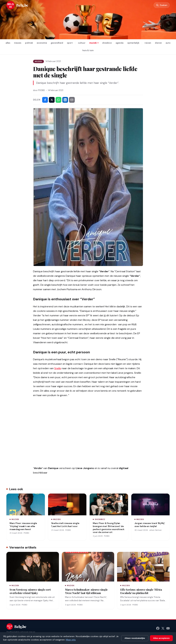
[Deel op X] (52, 100)
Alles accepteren (161, 638)
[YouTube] (168, 628)
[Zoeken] (161, 5)
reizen (148, 43)
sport (70, 43)
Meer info (71, 640)
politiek (29, 43)
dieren (158, 43)
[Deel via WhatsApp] (58, 100)
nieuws (18, 43)
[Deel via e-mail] (72, 100)
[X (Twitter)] (163, 628)
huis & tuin (88, 50)
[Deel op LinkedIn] (65, 100)
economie (42, 43)
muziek (93, 43)
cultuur (82, 43)
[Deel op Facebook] (45, 100)
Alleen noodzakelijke (135, 638)
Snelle (58, 368)
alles (8, 43)
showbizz (107, 43)
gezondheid (57, 43)
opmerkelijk (133, 43)
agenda (120, 43)
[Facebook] (158, 628)
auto (168, 43)
